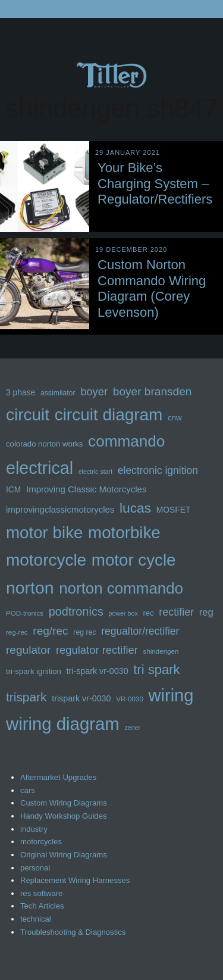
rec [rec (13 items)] (148, 613)
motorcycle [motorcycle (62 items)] (46, 560)
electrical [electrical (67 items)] (40, 468)
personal (35, 868)
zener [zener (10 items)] (132, 728)
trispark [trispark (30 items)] (26, 697)
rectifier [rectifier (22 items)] (176, 612)
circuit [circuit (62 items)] (28, 415)
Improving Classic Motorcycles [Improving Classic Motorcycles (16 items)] (86, 489)
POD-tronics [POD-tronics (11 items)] (25, 613)
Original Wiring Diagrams (64, 855)
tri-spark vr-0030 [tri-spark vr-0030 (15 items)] (98, 671)
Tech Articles (42, 906)
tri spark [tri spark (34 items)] (156, 670)
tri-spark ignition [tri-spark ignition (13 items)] (34, 671)
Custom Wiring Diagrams (64, 803)
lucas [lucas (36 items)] (135, 508)
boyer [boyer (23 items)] (94, 391)
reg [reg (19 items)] (206, 612)
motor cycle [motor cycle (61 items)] (134, 560)
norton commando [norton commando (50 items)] (121, 588)
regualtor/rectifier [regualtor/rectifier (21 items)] (140, 631)
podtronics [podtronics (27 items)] (76, 611)
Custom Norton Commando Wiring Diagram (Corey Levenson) (152, 288)
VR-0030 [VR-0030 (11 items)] (130, 699)
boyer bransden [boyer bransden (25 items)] (153, 391)
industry (34, 829)
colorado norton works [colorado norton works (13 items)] (44, 444)
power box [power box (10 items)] (123, 613)
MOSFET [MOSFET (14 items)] (174, 510)
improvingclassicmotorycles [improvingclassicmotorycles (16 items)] (60, 509)
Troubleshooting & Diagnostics (73, 932)
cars (28, 790)
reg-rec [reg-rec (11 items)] (17, 632)
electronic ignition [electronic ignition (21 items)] (158, 470)
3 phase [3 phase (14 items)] (21, 392)
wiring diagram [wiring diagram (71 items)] (63, 724)
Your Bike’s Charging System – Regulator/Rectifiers (155, 183)
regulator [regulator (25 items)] (28, 650)
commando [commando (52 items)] (126, 441)
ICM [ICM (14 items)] (13, 489)
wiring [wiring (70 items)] (171, 695)
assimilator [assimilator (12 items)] (58, 393)
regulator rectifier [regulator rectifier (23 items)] (97, 650)
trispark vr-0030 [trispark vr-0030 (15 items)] (81, 698)
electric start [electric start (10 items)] (95, 472)
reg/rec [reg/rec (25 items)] (50, 631)
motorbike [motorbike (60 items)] (124, 533)
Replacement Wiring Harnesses (75, 880)
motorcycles (41, 842)
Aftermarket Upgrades (58, 777)
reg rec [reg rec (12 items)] (84, 632)
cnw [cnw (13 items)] (175, 418)
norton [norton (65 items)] (30, 588)
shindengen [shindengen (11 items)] (161, 651)
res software (41, 893)
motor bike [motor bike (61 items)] (44, 533)
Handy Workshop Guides (64, 816)
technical (36, 919)
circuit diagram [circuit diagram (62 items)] (109, 415)
